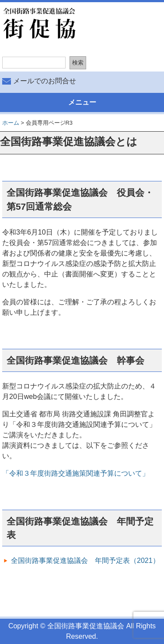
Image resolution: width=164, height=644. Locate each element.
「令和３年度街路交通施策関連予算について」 (76, 473)
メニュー (82, 102)
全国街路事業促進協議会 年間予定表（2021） (85, 561)
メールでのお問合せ (45, 81)
